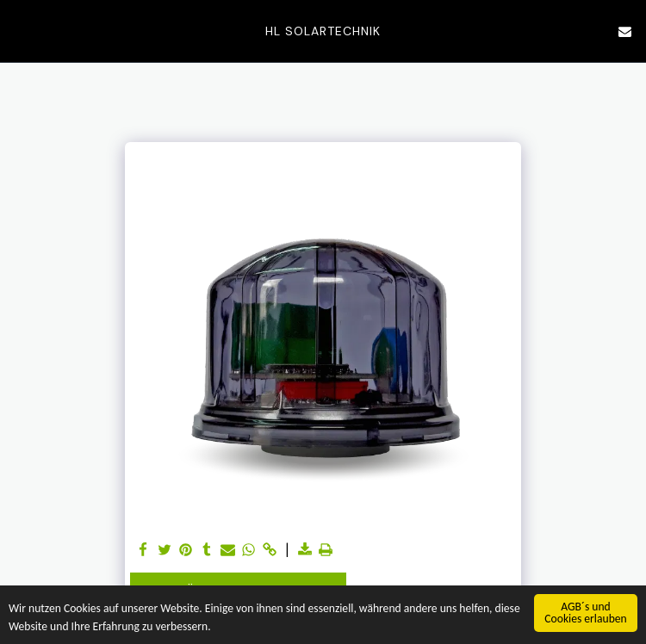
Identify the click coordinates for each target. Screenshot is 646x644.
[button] (19, 31)
